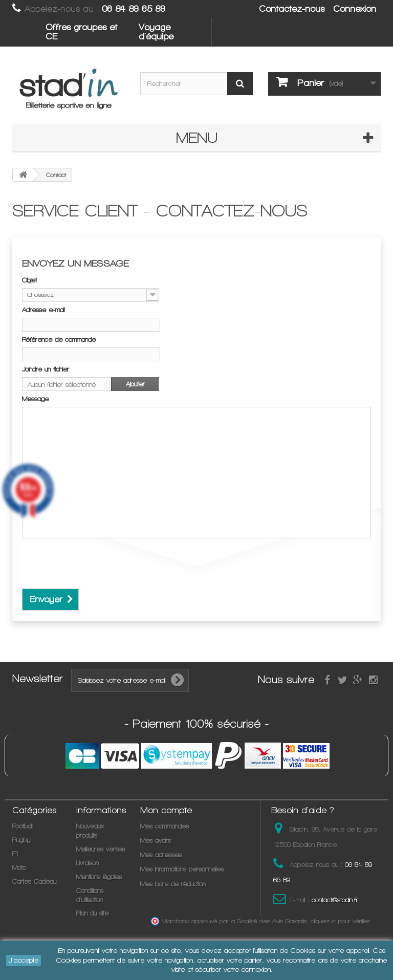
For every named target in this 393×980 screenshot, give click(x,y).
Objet (29, 280)
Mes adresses (161, 855)
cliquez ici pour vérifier (340, 921)
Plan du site (92, 913)
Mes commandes (165, 826)
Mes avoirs (156, 841)
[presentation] (100, 569)
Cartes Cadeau (34, 881)
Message (35, 399)
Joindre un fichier (46, 369)
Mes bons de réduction (173, 884)
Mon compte (166, 810)
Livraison (88, 863)
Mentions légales (99, 877)
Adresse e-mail (43, 310)
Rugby (21, 840)
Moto (19, 868)
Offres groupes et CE (81, 32)
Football (22, 826)
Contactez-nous (292, 9)
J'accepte (24, 960)
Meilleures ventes (101, 849)
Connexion (355, 9)
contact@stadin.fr (335, 900)
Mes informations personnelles (182, 869)
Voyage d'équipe (156, 32)
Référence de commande (59, 340)
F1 (15, 854)
